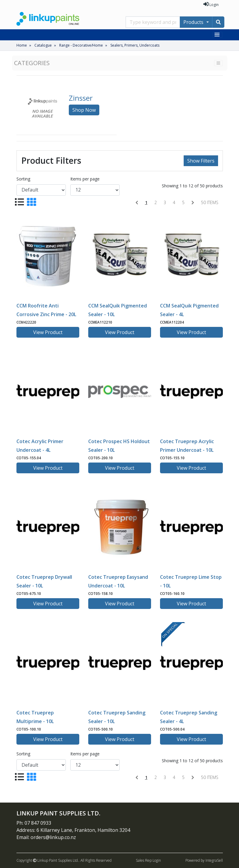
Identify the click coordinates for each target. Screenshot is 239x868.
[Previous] (137, 203)
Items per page (85, 179)
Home (22, 45)
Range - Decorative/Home (81, 45)
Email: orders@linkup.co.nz (46, 837)
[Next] (193, 203)
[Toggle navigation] (217, 35)
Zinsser (81, 98)
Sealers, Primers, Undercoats (135, 45)
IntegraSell (214, 860)
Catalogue (43, 45)
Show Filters (201, 161)
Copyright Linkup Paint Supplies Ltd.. (48, 860)
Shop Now (84, 110)
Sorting (23, 179)
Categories (32, 63)
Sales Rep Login (148, 860)
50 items (210, 202)
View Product (48, 332)
